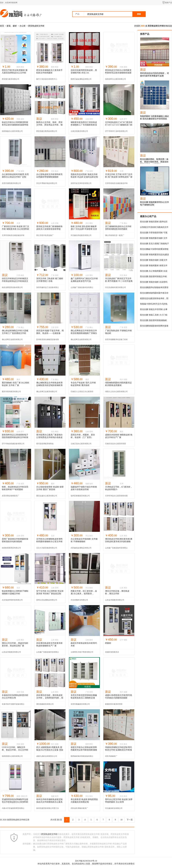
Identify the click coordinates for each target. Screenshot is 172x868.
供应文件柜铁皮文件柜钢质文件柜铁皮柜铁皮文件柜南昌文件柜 (15, 281)
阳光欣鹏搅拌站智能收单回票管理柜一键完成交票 (154, 288)
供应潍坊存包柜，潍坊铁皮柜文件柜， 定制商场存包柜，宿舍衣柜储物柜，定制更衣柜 (50, 698)
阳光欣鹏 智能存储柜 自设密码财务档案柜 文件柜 (154, 283)
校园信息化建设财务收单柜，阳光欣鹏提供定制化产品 (154, 299)
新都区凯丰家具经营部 (114, 704)
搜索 (139, 14)
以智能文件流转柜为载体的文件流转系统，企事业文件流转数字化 (154, 228)
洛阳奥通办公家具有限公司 (12, 756)
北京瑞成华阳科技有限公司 (12, 600)
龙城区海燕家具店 (112, 652)
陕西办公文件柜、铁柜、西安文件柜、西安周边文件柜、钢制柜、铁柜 (49, 125)
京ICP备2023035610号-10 (86, 861)
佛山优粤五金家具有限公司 (12, 339)
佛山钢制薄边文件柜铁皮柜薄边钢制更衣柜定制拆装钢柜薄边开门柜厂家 (49, 385)
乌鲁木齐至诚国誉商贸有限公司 (13, 809)
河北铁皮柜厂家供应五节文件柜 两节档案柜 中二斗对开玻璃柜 (119, 281)
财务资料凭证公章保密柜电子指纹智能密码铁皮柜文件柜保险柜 (15, 437)
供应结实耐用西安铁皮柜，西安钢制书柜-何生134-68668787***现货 (84, 73)
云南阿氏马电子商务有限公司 (82, 652)
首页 (2, 26)
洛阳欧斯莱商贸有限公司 (11, 548)
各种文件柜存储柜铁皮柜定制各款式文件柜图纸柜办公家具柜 (49, 802)
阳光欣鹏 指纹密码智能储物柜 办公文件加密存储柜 (153, 321)
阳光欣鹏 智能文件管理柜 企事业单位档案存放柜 (154, 310)
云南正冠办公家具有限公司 (81, 444)
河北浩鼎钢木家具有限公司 (115, 287)
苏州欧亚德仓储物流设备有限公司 (48, 340)
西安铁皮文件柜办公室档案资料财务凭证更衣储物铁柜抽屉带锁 (118, 73)
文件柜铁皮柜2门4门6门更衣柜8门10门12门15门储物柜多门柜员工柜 (119, 125)
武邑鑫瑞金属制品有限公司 (81, 548)
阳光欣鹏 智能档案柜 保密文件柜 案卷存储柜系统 (154, 266)
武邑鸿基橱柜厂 (111, 756)
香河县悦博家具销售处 (45, 444)
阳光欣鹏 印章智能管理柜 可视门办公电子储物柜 (154, 233)
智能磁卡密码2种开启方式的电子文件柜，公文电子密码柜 (154, 304)
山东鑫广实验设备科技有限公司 (82, 288)
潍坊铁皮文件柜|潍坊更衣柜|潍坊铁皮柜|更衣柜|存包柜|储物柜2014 (119, 542)
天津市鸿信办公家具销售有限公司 (116, 497)
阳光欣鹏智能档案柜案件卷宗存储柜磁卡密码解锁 (154, 293)
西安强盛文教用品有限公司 (47, 131)
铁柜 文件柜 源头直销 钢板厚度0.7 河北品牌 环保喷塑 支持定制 (84, 229)
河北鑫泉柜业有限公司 (114, 808)
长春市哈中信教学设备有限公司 (13, 705)
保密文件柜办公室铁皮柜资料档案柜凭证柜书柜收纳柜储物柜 (84, 750)
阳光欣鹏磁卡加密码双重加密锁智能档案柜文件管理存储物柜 (154, 250)
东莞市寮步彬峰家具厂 (11, 496)
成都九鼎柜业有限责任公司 (47, 756)
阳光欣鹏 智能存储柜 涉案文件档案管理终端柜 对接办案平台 (154, 261)
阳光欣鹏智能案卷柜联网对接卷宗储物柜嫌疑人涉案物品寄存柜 (154, 326)
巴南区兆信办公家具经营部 (115, 444)
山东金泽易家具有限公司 (115, 600)
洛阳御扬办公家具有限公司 (12, 131)
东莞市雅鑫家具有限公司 (80, 704)
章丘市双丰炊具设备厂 (45, 235)
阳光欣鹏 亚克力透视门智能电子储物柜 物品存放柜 (155, 244)
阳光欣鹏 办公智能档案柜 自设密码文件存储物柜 (154, 272)
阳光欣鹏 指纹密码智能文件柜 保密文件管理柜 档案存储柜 (153, 277)
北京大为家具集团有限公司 (47, 548)
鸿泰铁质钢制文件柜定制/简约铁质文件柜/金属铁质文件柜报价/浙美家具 (119, 750)
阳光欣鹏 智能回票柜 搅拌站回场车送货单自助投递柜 (154, 222)
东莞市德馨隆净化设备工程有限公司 (116, 340)
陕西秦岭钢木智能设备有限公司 (82, 757)
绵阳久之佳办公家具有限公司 (116, 392)
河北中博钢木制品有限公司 (47, 183)
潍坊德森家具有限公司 (45, 704)
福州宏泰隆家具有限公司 (80, 496)
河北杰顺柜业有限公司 (79, 600)
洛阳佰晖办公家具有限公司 (115, 79)
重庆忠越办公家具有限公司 (47, 496)
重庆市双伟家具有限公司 (11, 392)
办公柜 (23, 26)
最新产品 (169, 3)
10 (121, 820)
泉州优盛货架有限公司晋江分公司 (48, 809)
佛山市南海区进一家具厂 (115, 235)
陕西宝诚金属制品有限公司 (81, 79)
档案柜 (108, 643)
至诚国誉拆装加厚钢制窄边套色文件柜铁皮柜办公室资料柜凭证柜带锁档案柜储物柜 (15, 802)
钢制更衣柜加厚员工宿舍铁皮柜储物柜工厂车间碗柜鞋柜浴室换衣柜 (84, 125)
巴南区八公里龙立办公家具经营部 (82, 393)
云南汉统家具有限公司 (79, 131)
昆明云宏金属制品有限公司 (47, 600)
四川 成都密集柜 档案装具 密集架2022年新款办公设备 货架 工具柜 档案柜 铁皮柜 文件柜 (50, 750)
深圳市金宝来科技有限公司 (81, 183)
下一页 (130, 820)
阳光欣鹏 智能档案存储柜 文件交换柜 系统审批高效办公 (154, 239)
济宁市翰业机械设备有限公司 (13, 444)
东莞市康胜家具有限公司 (11, 183)
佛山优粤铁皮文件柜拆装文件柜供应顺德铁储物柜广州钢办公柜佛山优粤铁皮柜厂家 (84, 333)
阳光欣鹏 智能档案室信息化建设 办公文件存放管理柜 (155, 255)
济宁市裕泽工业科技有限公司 (116, 131)
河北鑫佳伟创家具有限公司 (81, 235)
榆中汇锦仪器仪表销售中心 (47, 79)
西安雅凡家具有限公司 (11, 79)
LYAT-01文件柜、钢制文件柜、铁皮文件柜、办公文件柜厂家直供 (15, 750)
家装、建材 (12, 26)
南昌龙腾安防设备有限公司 (12, 287)
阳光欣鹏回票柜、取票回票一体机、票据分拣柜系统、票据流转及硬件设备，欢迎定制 (154, 162)
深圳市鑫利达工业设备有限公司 (48, 288)
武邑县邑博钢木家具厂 (79, 808)
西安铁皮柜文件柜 (36, 26)
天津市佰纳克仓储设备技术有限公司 (116, 184)
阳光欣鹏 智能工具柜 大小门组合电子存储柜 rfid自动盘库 (154, 315)
